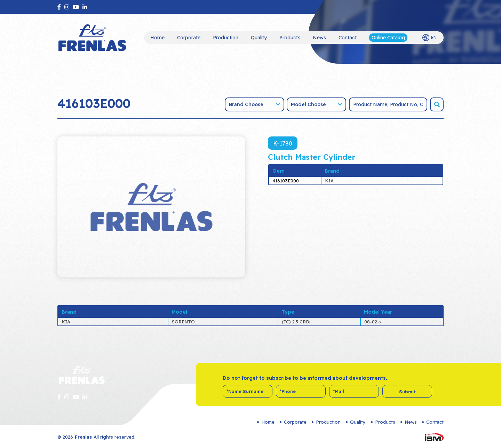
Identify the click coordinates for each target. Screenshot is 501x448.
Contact (348, 38)
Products (290, 38)
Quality (259, 38)
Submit (407, 392)
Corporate (189, 38)
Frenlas (83, 437)
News (319, 38)
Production (226, 38)
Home (157, 38)
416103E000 (286, 181)
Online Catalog (388, 38)
